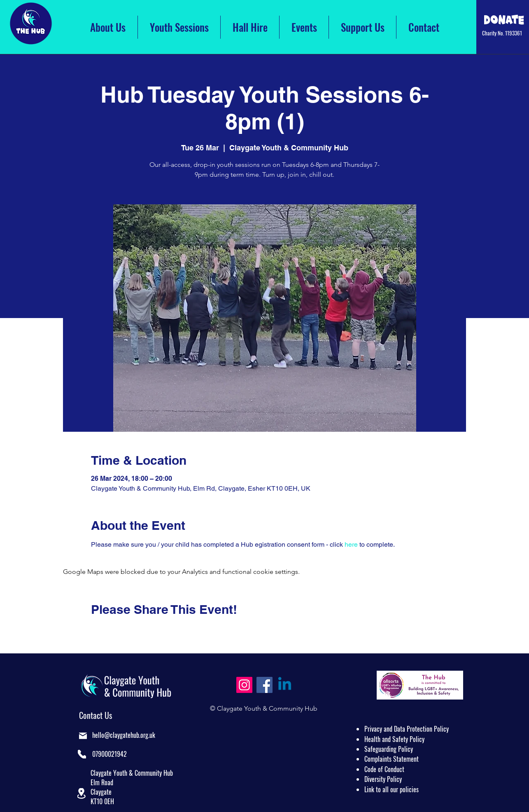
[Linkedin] (285, 685)
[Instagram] (244, 685)
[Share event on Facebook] (95, 632)
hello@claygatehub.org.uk (124, 735)
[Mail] (83, 736)
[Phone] (82, 754)
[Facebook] (264, 685)
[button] (82, 793)
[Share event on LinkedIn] (135, 632)
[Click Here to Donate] (504, 20)
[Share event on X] (115, 632)
